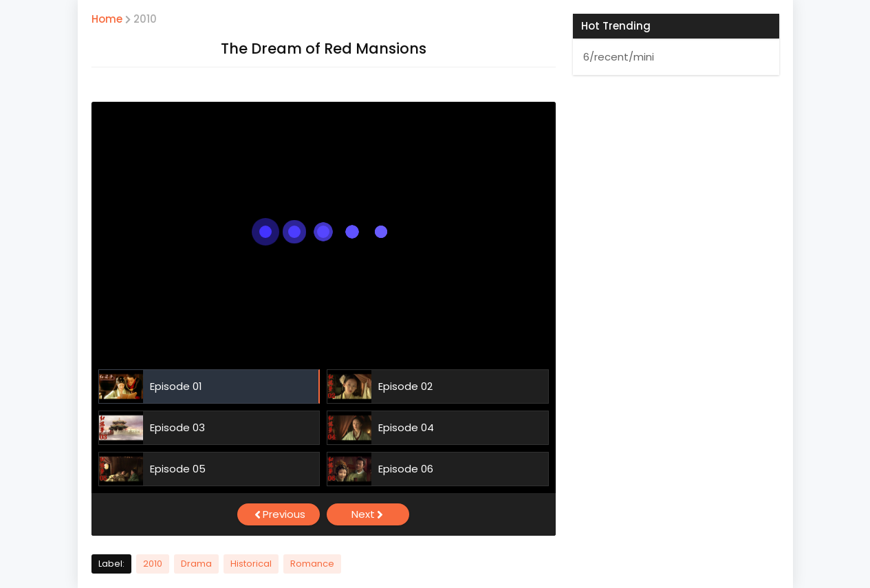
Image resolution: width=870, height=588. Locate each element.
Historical (251, 564)
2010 (145, 19)
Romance (312, 564)
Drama (196, 564)
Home (107, 19)
